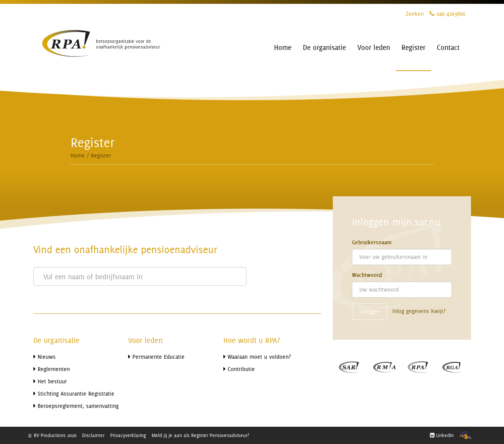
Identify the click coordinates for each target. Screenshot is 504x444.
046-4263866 (447, 14)
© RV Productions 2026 (52, 435)
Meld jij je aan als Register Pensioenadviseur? (200, 435)
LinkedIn (442, 435)
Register (101, 155)
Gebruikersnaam (372, 242)
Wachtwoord (367, 275)
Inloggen (370, 311)
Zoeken (415, 14)
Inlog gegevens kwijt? (419, 311)
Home (78, 155)
